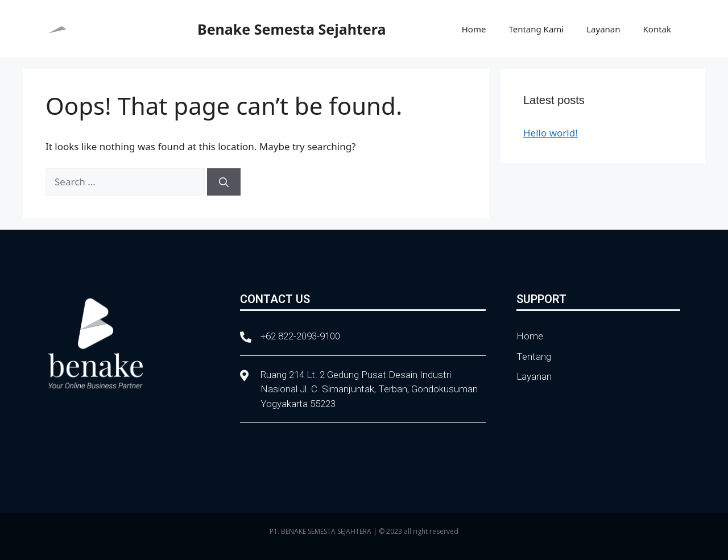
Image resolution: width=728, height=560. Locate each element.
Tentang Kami (536, 29)
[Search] (224, 182)
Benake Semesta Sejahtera (291, 29)
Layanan (603, 29)
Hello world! (551, 133)
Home (474, 29)
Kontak (657, 29)
